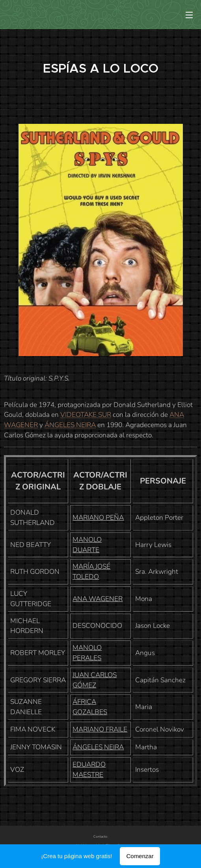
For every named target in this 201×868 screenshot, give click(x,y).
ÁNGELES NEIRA (70, 425)
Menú (189, 15)
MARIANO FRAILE (100, 729)
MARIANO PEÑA (98, 518)
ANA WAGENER (98, 599)
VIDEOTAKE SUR (86, 415)
